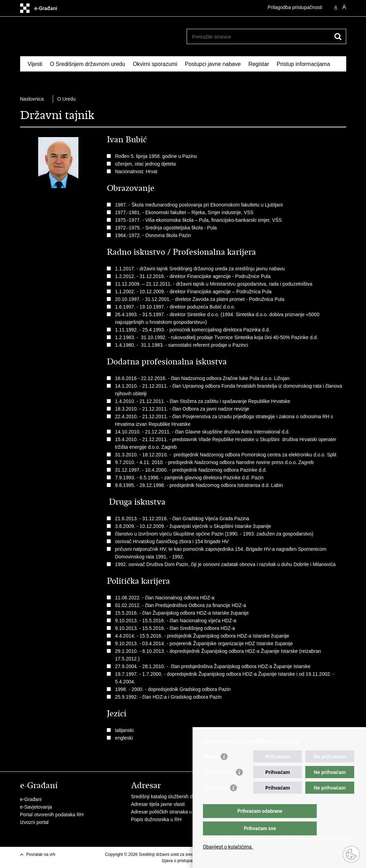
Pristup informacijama (303, 64)
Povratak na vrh (41, 854)
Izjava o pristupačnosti (182, 861)
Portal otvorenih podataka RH (52, 815)
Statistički (216, 802)
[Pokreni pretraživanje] (338, 36)
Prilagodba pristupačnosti (295, 7)
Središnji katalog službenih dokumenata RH (178, 797)
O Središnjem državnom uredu (88, 64)
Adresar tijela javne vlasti (158, 804)
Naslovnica (32, 99)
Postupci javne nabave (213, 64)
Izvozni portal (34, 822)
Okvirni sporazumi (155, 64)
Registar (259, 64)
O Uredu (66, 99)
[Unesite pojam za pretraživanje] (259, 37)
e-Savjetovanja (36, 807)
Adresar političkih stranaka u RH (166, 812)
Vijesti (35, 64)
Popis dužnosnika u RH (156, 819)
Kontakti (69, 80)
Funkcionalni (219, 786)
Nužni (211, 770)
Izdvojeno (40, 80)
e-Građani (31, 799)
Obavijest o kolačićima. (228, 847)
